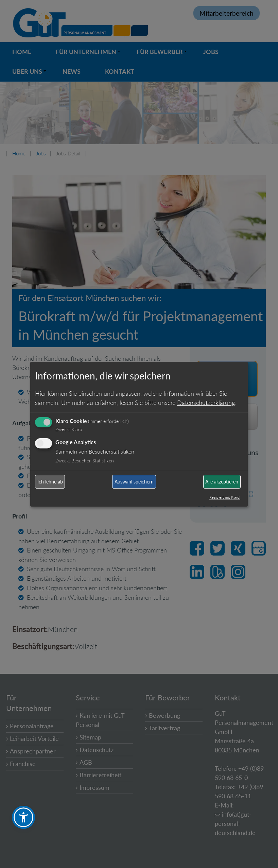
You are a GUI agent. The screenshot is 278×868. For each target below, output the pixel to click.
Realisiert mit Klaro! (225, 497)
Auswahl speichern (134, 482)
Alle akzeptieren (222, 482)
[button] (23, 817)
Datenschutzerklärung (206, 403)
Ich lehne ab (50, 482)
